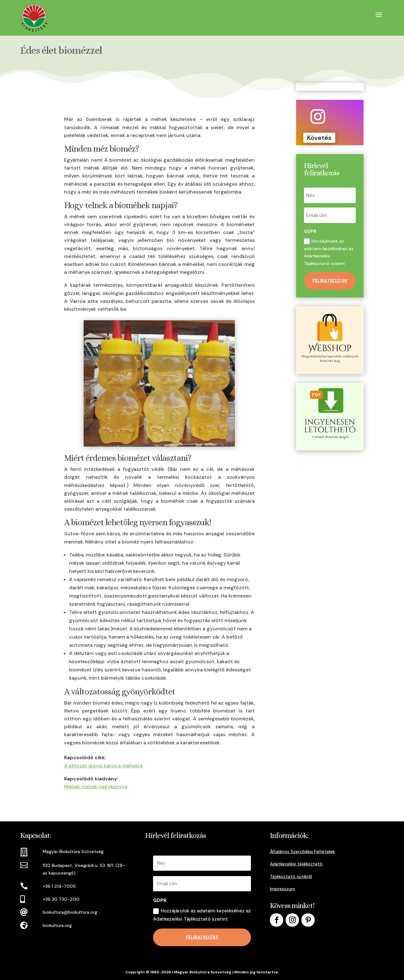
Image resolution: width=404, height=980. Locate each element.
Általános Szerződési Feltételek (302, 851)
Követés (319, 138)
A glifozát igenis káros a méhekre (103, 766)
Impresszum (282, 889)
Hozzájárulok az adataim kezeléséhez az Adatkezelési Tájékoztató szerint (329, 252)
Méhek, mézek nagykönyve (96, 787)
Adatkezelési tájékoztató (296, 864)
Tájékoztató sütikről (291, 876)
